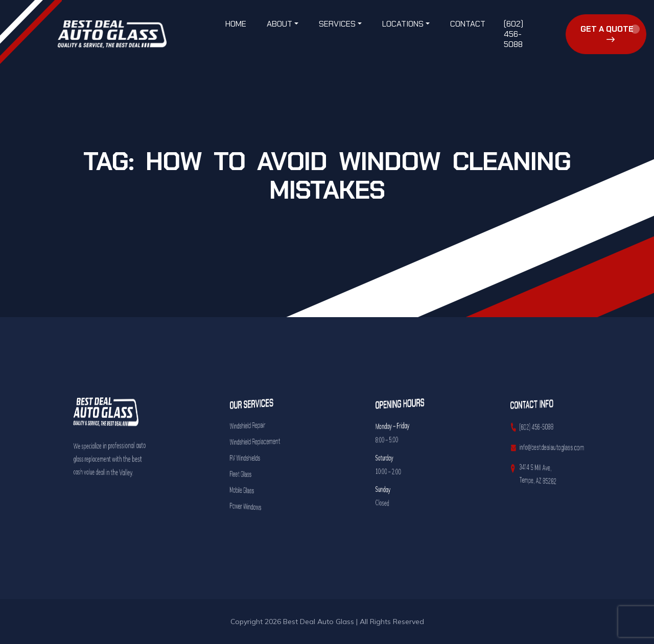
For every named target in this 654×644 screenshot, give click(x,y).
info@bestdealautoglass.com (547, 447)
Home (236, 24)
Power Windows (252, 506)
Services (337, 24)
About (279, 24)
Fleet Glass (251, 474)
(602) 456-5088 (513, 34)
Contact (468, 24)
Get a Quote (607, 33)
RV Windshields (252, 458)
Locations (403, 24)
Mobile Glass (251, 490)
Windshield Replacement (255, 441)
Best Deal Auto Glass (319, 622)
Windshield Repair (253, 425)
